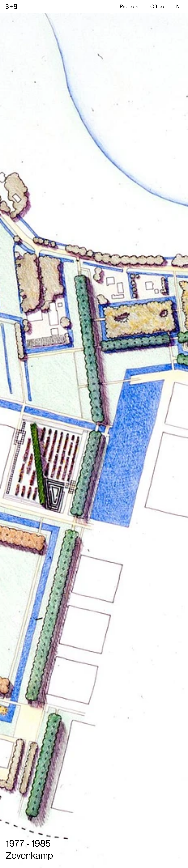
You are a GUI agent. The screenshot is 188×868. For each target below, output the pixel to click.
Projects (129, 6)
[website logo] (11, 6)
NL (179, 6)
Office (157, 6)
